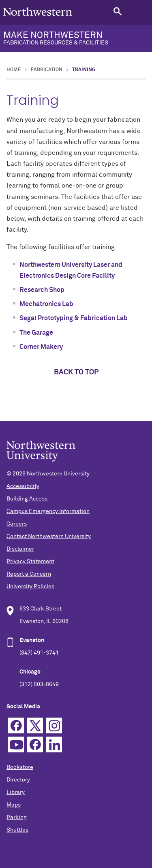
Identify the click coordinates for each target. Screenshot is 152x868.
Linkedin (54, 744)
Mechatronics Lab (46, 304)
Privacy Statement (30, 562)
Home (14, 70)
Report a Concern (29, 574)
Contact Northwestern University (49, 536)
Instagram (54, 725)
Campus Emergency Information (48, 511)
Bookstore (20, 767)
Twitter (35, 725)
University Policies (30, 587)
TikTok (35, 744)
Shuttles (17, 830)
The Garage (36, 333)
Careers (17, 524)
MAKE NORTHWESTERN (76, 38)
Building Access (27, 499)
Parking (17, 817)
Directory (18, 780)
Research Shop (42, 290)
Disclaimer (20, 549)
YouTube (16, 744)
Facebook (16, 725)
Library (16, 792)
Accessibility (23, 486)
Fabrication (47, 70)
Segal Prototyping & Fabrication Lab (74, 318)
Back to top (76, 372)
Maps (14, 805)
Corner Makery (41, 347)
